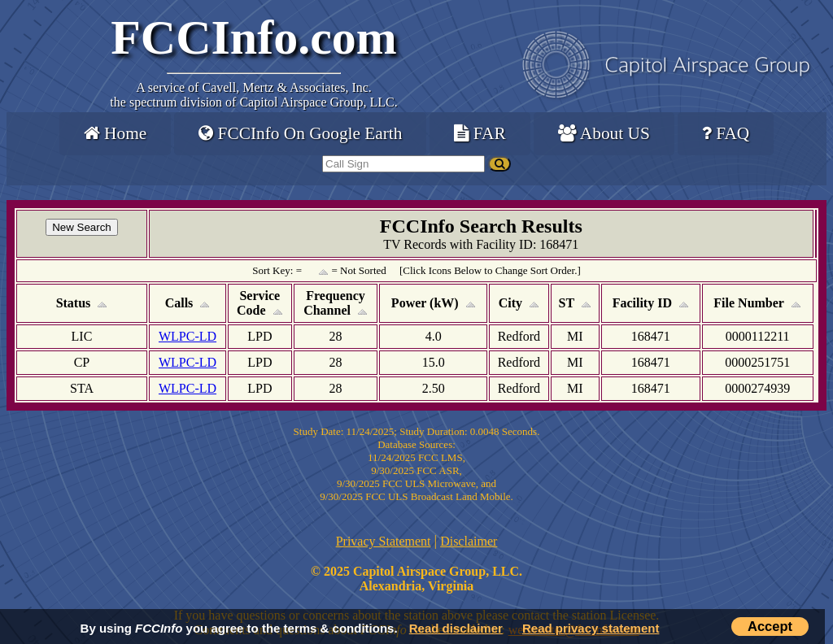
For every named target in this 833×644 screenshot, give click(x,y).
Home (115, 133)
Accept (770, 626)
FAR (480, 133)
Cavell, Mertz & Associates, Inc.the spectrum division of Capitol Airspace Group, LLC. (253, 95)
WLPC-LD (188, 336)
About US (604, 133)
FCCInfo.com (254, 37)
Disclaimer (469, 541)
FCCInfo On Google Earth (300, 133)
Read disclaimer (456, 628)
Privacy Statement (384, 541)
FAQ (726, 133)
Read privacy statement (591, 628)
